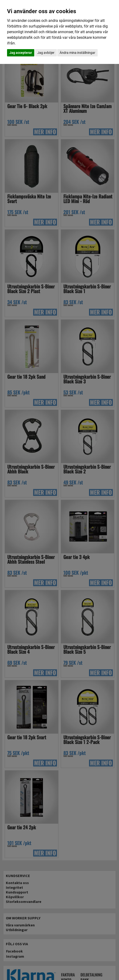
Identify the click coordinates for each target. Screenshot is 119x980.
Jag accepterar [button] (21, 53)
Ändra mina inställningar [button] (77, 53)
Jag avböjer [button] (46, 53)
